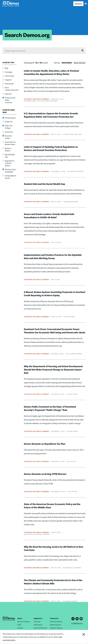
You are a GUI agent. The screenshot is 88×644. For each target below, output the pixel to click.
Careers (20, 628)
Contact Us (54, 618)
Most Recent (80, 63)
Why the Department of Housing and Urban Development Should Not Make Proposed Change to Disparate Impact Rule (53, 369)
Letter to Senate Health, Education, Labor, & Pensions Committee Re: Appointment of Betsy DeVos (52, 72)
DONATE (78, 4)
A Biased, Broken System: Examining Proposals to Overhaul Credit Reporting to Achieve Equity (55, 294)
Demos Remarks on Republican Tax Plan (45, 444)
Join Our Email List (40, 628)
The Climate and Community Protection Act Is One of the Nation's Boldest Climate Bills (53, 582)
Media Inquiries (56, 625)
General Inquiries (56, 621)
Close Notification (80, 637)
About (20, 618)
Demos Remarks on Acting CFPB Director (45, 474)
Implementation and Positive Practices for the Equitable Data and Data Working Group (53, 256)
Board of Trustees (24, 621)
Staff (19, 625)
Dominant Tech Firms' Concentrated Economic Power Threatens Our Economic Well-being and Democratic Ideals (55, 331)
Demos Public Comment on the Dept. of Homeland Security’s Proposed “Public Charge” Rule (50, 408)
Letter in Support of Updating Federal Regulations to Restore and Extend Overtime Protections (51, 148)
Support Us (38, 618)
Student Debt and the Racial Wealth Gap (44, 184)
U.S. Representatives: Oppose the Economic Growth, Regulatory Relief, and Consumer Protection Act (51, 115)
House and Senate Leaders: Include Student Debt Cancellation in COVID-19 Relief (49, 216)
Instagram (81, 619)
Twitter (77, 619)
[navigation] (86, 4)
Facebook (73, 619)
